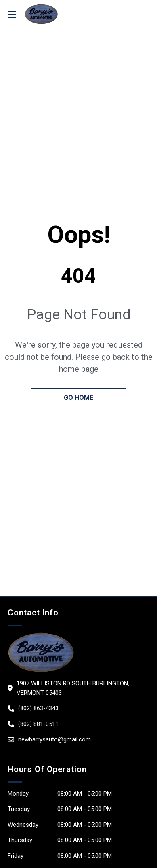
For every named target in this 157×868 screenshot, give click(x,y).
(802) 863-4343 (38, 708)
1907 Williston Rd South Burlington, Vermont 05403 (73, 688)
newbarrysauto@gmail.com (54, 739)
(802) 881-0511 (38, 724)
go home (78, 398)
